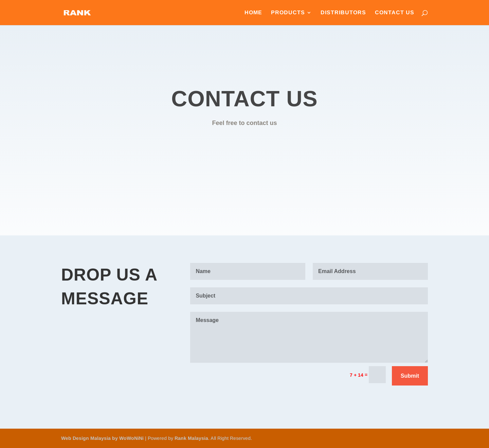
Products (288, 13)
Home (253, 13)
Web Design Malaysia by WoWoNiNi (103, 438)
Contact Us (395, 13)
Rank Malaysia (191, 438)
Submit (410, 376)
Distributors (343, 13)
